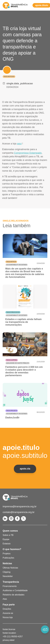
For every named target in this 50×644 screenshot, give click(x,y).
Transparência (11, 582)
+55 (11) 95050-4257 (13, 637)
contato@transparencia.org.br (19, 512)
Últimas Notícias (10, 568)
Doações (7, 609)
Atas (5, 599)
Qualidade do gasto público (18, 363)
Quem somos (10, 531)
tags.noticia (11, 262)
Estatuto (7, 544)
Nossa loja (8, 617)
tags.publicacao (13, 312)
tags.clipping (12, 360)
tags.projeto (12, 411)
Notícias (7, 563)
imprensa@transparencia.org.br (20, 506)
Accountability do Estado (17, 265)
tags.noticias (9, 77)
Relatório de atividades (14, 595)
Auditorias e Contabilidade (15, 590)
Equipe (6, 539)
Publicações (8, 558)
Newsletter (8, 576)
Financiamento (10, 586)
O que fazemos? (12, 549)
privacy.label (9, 640)
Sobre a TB (8, 535)
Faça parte (9, 605)
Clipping (7, 572)
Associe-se (8, 613)
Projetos (7, 554)
